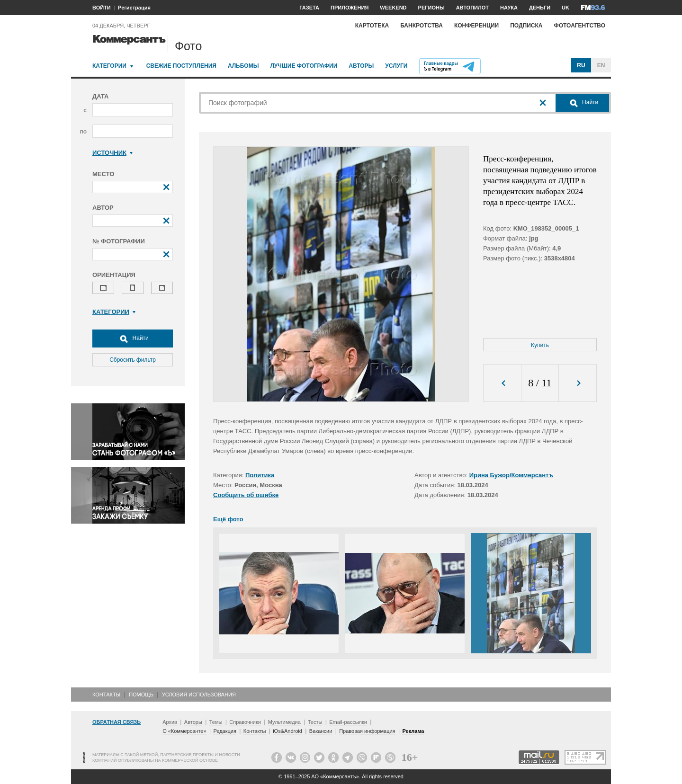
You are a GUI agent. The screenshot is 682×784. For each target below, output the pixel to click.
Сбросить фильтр (133, 360)
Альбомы (243, 66)
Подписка (526, 26)
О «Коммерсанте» (184, 731)
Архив (170, 722)
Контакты (106, 695)
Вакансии (321, 731)
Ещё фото (228, 519)
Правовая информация (367, 731)
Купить (540, 345)
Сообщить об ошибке (246, 495)
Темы (216, 722)
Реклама (413, 731)
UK (565, 8)
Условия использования (199, 695)
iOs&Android (287, 731)
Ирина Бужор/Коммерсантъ (511, 475)
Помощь (141, 695)
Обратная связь (117, 722)
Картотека (372, 26)
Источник (112, 153)
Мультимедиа (284, 722)
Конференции (476, 26)
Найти (133, 339)
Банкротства (422, 26)
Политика (260, 475)
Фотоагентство (579, 26)
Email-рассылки (348, 722)
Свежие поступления (181, 66)
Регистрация (134, 8)
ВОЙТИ (102, 8)
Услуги (396, 66)
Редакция (224, 731)
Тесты (315, 722)
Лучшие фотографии (304, 66)
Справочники (245, 722)
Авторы (361, 66)
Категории (109, 66)
